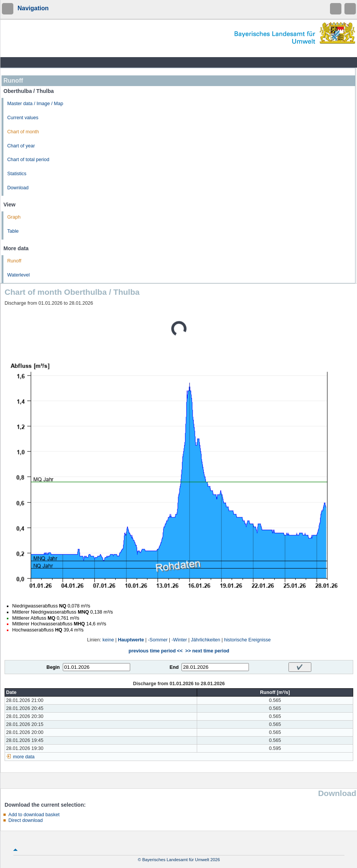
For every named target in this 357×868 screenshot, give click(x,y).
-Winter (179, 640)
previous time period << (156, 651)
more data (24, 757)
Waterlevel (18, 275)
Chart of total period (28, 160)
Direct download (25, 820)
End (174, 667)
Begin (53, 667)
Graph (14, 217)
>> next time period (207, 651)
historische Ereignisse (248, 640)
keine (108, 640)
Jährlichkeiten (206, 640)
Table (13, 231)
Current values (23, 118)
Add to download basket (34, 815)
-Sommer (158, 640)
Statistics (17, 174)
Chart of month (23, 132)
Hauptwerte (131, 640)
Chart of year (21, 146)
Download (18, 188)
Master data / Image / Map (35, 104)
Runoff (14, 261)
